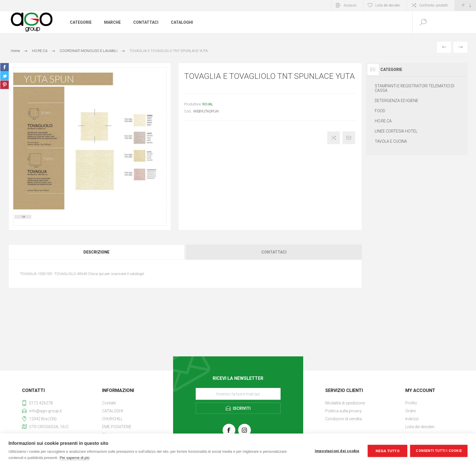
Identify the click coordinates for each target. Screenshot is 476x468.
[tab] (97, 252)
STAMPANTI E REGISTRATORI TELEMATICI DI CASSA (414, 88)
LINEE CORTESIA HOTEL (396, 131)
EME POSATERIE (117, 427)
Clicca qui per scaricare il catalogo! (116, 274)
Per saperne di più (75, 458)
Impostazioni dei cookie (337, 451)
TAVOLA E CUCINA (391, 141)
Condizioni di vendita (343, 419)
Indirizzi (412, 419)
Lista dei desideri (420, 427)
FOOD (380, 111)
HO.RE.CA (383, 121)
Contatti (109, 403)
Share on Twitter (5, 76)
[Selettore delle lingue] (465, 5)
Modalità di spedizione (345, 403)
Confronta (334, 138)
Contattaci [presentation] (274, 252)
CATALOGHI (113, 411)
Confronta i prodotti (434, 5)
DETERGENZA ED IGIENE (397, 101)
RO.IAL (208, 104)
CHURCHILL (112, 419)
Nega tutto (388, 451)
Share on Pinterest (5, 85)
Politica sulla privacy (343, 411)
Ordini (411, 411)
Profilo (411, 403)
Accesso (350, 5)
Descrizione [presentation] (96, 252)
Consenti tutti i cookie (439, 451)
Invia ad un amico (349, 138)
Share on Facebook (5, 67)
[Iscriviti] (238, 394)
